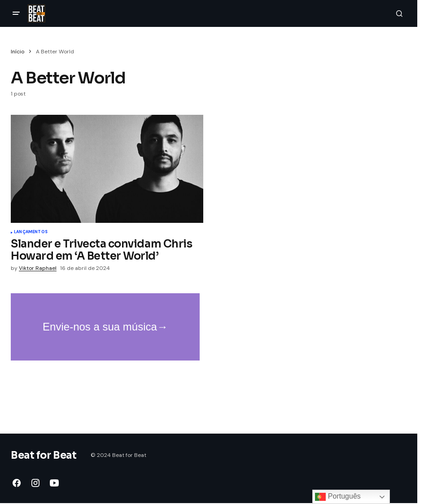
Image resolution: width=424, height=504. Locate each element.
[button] (16, 13)
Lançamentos (31, 232)
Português (338, 497)
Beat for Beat (44, 455)
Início (17, 52)
